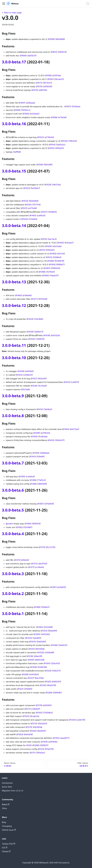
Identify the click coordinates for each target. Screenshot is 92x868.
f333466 (48, 627)
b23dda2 (35, 114)
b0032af (55, 335)
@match (9, 524)
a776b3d (49, 137)
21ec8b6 (39, 319)
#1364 (66, 429)
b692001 (56, 682)
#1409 (21, 371)
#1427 (34, 379)
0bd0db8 (34, 201)
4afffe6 (17, 152)
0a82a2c (61, 145)
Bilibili (6, 805)
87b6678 (59, 261)
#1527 (44, 212)
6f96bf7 (60, 264)
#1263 (20, 734)
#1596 (48, 75)
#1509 (52, 264)
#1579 (35, 90)
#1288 (36, 745)
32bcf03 (55, 663)
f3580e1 (57, 257)
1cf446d (33, 219)
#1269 (25, 674)
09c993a (38, 727)
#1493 (33, 216)
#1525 (25, 201)
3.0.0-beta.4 (13, 534)
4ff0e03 (59, 148)
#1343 (33, 457)
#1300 (47, 663)
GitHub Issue (9, 830)
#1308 (44, 742)
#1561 (50, 79)
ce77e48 (32, 208)
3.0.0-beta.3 (13, 574)
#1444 (30, 319)
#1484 (45, 276)
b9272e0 (74, 429)
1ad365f (37, 638)
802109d (40, 649)
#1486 (51, 261)
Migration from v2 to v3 (13, 791)
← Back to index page (12, 13)
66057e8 (40, 660)
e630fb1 (47, 705)
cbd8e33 (28, 375)
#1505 (60, 243)
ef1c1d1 (61, 254)
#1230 (41, 652)
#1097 (31, 660)
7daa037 (54, 276)
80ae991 (53, 631)
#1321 (20, 689)
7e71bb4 (50, 272)
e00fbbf (29, 371)
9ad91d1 (42, 731)
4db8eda (45, 453)
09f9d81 (57, 693)
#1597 (22, 103)
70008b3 (48, 713)
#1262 (39, 713)
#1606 (23, 56)
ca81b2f (41, 216)
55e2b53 (42, 724)
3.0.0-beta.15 (14, 171)
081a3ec (41, 753)
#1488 (42, 272)
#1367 (53, 587)
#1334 (72, 720)
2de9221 (63, 645)
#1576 (39, 86)
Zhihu (4, 808)
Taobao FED (9, 844)
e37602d (45, 433)
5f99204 (56, 268)
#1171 (33, 753)
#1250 (29, 745)
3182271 (56, 671)
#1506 (48, 246)
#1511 (42, 250)
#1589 (54, 117)
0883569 (42, 484)
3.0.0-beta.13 (14, 282)
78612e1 (73, 141)
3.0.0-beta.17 (14, 62)
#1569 (17, 110)
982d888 (60, 39)
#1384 (28, 524)
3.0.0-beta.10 (14, 358)
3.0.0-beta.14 (14, 226)
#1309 (33, 667)
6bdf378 (52, 685)
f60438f (48, 165)
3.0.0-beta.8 (13, 416)
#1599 (51, 39)
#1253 (44, 631)
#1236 (30, 656)
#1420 (67, 382)
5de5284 (41, 642)
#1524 (25, 219)
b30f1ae (57, 75)
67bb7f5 (49, 749)
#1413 (40, 409)
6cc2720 (51, 547)
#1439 (30, 332)
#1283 (33, 731)
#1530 (28, 205)
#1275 (34, 724)
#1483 (53, 254)
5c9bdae (43, 437)
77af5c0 (41, 480)
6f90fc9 (36, 524)
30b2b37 (60, 440)
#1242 (26, 716)
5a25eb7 (35, 188)
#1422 (19, 375)
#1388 (33, 484)
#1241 (31, 649)
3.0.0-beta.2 (13, 594)
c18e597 (36, 709)
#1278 (39, 705)
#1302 (56, 738)
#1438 (47, 335)
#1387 (40, 504)
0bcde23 (59, 79)
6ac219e (39, 678)
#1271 (28, 709)
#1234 (29, 638)
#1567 (68, 106)
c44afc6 (30, 477)
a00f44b (53, 742)
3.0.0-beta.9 (13, 396)
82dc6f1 (42, 379)
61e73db (26, 389)
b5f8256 (48, 86)
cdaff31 (75, 382)
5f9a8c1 (45, 607)
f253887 (28, 527)
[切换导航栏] (4, 4)
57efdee (76, 106)
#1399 (37, 433)
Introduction (7, 783)
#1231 (41, 749)
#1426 (34, 386)
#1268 (49, 693)
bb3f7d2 (43, 564)
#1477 (34, 299)
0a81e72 (39, 332)
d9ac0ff (38, 656)
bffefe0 (25, 560)
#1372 (34, 564)
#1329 (48, 671)
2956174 (62, 52)
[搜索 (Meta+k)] (88, 4)
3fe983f (52, 212)
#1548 (40, 165)
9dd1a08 (28, 734)
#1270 (29, 727)
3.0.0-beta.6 (13, 490)
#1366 (37, 607)
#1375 (17, 560)
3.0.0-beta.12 (14, 305)
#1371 (31, 567)
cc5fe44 (39, 567)
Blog (4, 822)
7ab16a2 (48, 409)
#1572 (39, 83)
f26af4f (41, 457)
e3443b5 (34, 674)
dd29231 (32, 56)
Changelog (7, 826)
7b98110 (40, 339)
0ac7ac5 (52, 239)
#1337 (31, 678)
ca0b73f (81, 720)
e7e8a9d (27, 295)
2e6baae (30, 103)
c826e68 (49, 652)
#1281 (48, 682)
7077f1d (36, 205)
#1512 (49, 257)
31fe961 (28, 689)
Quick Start (7, 787)
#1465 (18, 295)
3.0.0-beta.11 (14, 345)
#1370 (42, 547)
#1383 (19, 527)
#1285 (37, 634)
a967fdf (43, 90)
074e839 (49, 504)
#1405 (34, 437)
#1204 (32, 642)
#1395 (22, 477)
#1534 (64, 141)
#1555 (51, 148)
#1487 (47, 268)
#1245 (43, 685)
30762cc (26, 110)
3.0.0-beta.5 (13, 510)
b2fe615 (62, 587)
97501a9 (43, 299)
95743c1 (47, 83)
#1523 (27, 188)
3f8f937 (44, 745)
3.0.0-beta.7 (13, 463)
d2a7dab (57, 246)
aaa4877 (65, 738)
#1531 (24, 208)
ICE (5, 848)
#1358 (36, 453)
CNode (6, 851)
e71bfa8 (62, 117)
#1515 (44, 239)
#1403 (51, 440)
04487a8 (42, 667)
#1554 (52, 145)
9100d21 (50, 250)
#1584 (26, 114)
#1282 (40, 627)
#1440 (32, 339)
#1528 (48, 185)
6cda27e (35, 716)
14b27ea (56, 185)
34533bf (45, 634)
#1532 (41, 137)
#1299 (54, 645)
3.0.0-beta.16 (14, 124)
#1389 (33, 480)
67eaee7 (69, 243)
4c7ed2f (42, 386)
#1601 (54, 52)
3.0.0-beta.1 (13, 614)
